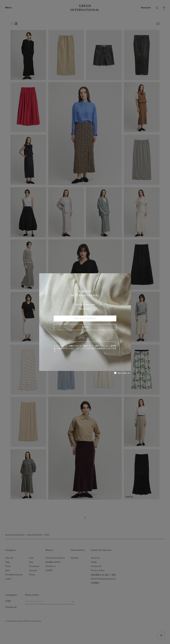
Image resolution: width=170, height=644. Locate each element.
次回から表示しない (123, 373)
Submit (85, 327)
